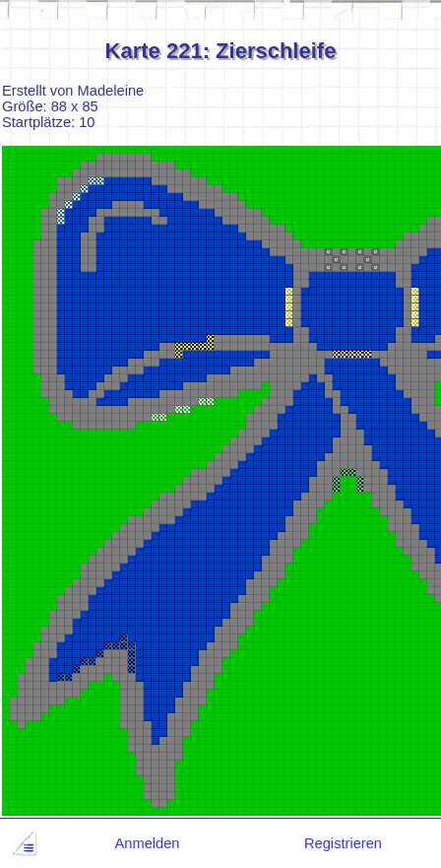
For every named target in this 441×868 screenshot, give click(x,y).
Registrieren (343, 843)
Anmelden (148, 843)
